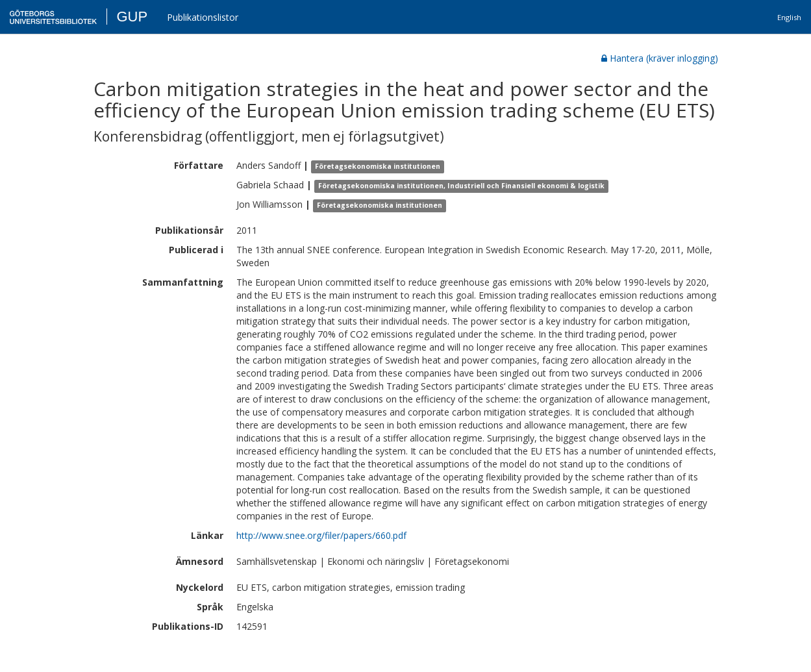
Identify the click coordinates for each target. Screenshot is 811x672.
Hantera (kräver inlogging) (660, 58)
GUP (132, 17)
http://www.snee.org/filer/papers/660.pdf (321, 535)
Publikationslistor (203, 17)
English (789, 17)
